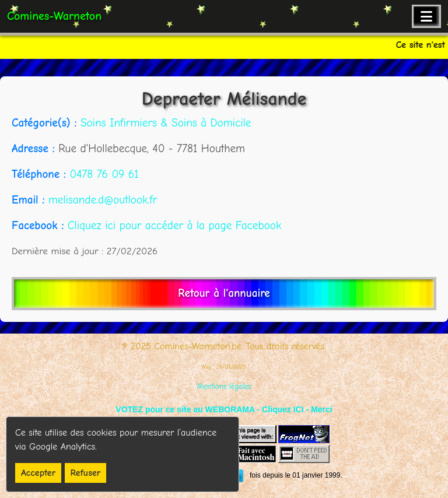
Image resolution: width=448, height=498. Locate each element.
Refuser (86, 473)
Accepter (38, 473)
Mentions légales (224, 386)
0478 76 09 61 (104, 174)
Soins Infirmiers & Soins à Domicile (166, 123)
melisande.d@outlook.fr (103, 200)
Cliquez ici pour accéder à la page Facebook (174, 226)
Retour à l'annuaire (224, 293)
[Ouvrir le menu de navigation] (426, 16)
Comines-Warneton (54, 16)
